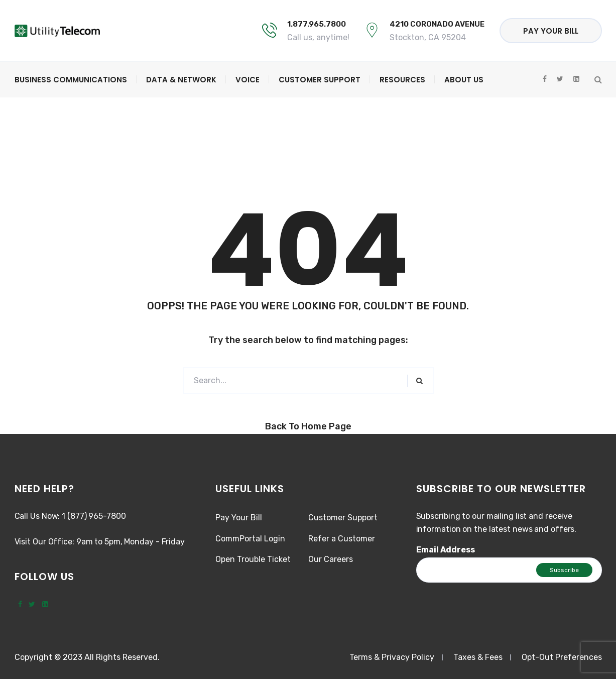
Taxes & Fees (478, 657)
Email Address (446, 550)
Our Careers (331, 559)
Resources (402, 80)
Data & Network (181, 80)
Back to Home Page (308, 426)
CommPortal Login (250, 539)
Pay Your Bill (551, 31)
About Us (464, 80)
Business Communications (71, 80)
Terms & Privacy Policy (392, 657)
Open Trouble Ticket (253, 559)
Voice (248, 80)
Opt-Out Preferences (562, 657)
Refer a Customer (342, 539)
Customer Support (320, 80)
